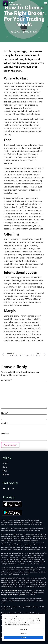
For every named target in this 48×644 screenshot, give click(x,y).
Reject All (24, 633)
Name (5, 413)
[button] (46, 3)
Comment (7, 380)
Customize (24, 629)
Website (5, 434)
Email (4, 423)
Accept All (23, 637)
